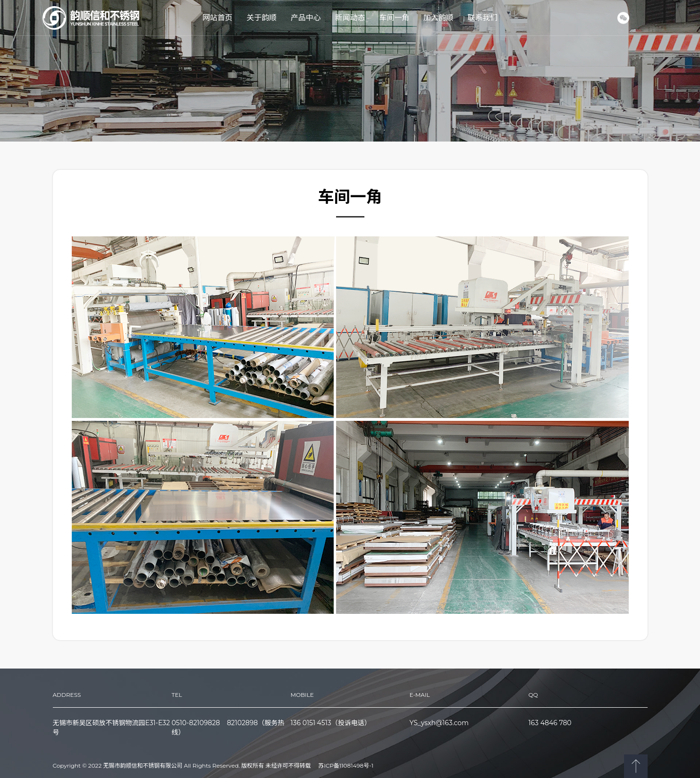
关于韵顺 (261, 18)
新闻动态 (350, 18)
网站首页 (217, 18)
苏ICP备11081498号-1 (346, 766)
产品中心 (306, 18)
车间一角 (394, 18)
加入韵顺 (439, 18)
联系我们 (483, 18)
